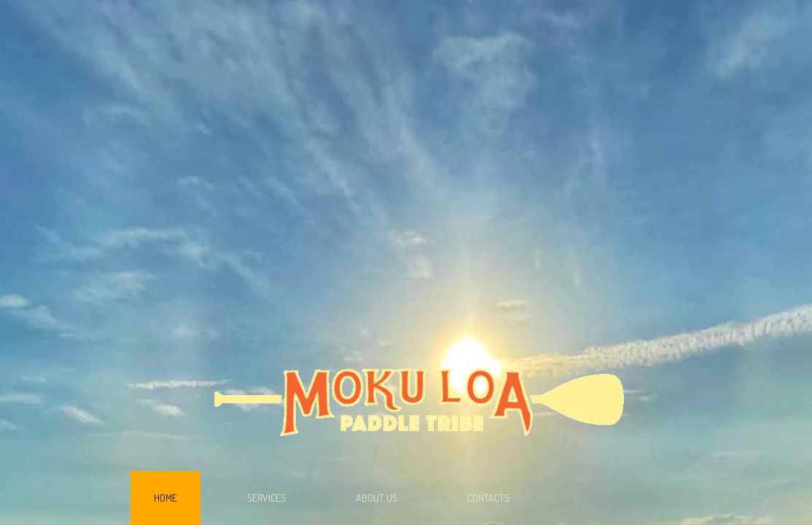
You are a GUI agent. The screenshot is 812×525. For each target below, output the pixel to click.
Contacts (488, 498)
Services (266, 498)
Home (165, 498)
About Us (376, 498)
